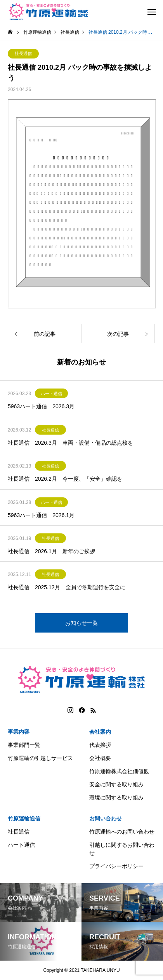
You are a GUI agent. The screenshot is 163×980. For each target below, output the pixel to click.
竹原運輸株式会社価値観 (119, 771)
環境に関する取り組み (116, 798)
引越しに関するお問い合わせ (122, 849)
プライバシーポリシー (116, 866)
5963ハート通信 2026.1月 (41, 515)
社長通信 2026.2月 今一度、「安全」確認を (65, 479)
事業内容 (19, 732)
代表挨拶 (100, 745)
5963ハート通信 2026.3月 (41, 406)
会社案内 (100, 732)
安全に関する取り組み (116, 784)
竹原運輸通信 (24, 818)
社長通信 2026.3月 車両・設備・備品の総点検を (70, 443)
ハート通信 (51, 394)
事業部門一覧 (24, 745)
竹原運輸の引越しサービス (40, 758)
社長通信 (23, 53)
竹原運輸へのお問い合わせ (122, 832)
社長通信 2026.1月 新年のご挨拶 (51, 551)
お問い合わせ (106, 818)
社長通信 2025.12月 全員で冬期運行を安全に (67, 587)
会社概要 (100, 758)
